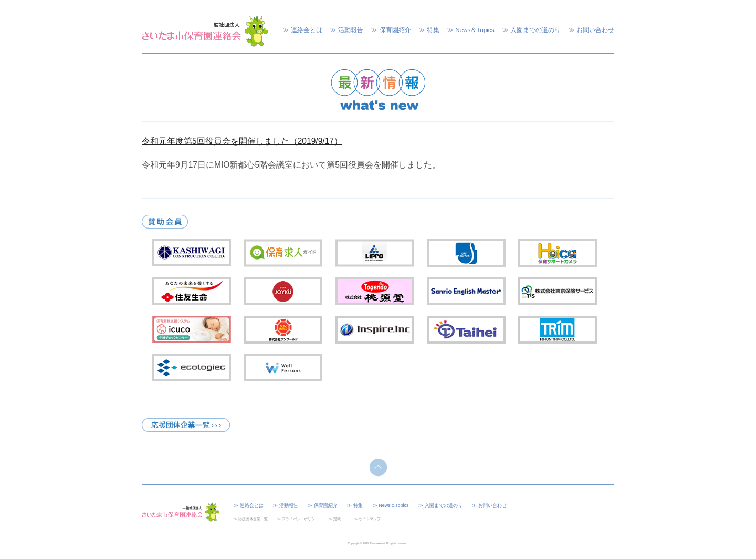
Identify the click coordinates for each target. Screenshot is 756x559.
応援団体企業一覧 (253, 519)
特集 (433, 30)
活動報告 (351, 30)
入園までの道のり (535, 30)
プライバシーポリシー (300, 519)
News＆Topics (475, 30)
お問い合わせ (595, 30)
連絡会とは (307, 30)
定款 (337, 519)
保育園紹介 (395, 30)
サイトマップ (370, 519)
